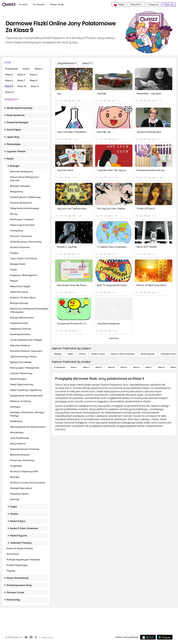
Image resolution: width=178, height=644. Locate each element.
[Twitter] (26, 637)
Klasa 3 (9, 75)
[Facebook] (31, 637)
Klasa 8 (34, 80)
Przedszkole (12, 69)
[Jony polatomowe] (67, 63)
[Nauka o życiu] (98, 354)
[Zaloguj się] (153, 4)
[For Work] (23, 4)
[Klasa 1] (74, 367)
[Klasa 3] (99, 367)
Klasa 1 (26, 69)
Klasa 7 (21, 80)
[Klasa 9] (87, 63)
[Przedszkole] (60, 367)
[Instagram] (36, 637)
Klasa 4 (21, 75)
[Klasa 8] (161, 367)
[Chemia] (82, 354)
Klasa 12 (9, 92)
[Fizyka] (70, 354)
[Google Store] (165, 637)
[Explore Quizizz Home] (9, 4)
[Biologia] (58, 354)
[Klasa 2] (86, 367)
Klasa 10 (22, 86)
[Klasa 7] (149, 367)
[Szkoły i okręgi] (57, 4)
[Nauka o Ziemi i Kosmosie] (123, 354)
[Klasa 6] (136, 367)
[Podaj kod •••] (136, 4)
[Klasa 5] (124, 367)
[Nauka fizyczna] (148, 354)
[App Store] (148, 637)
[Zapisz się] (169, 4)
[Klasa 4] (111, 367)
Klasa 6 (9, 80)
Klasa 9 (9, 86)
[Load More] (114, 338)
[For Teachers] (39, 4)
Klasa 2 (39, 69)
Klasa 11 (35, 86)
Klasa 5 (34, 75)
